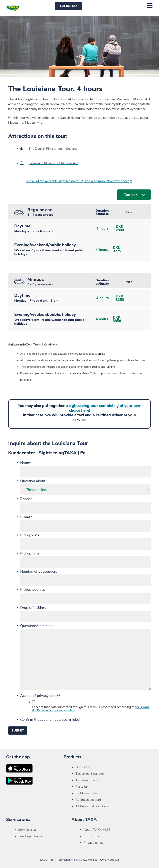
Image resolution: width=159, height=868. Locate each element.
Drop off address (34, 608)
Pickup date (30, 535)
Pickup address (33, 590)
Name (26, 463)
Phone (26, 499)
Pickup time (30, 553)
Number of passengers (39, 571)
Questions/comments (37, 626)
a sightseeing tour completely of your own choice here (104, 408)
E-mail (26, 517)
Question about (34, 481)
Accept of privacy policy (40, 696)
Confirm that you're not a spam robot (50, 719)
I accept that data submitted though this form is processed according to (91, 709)
